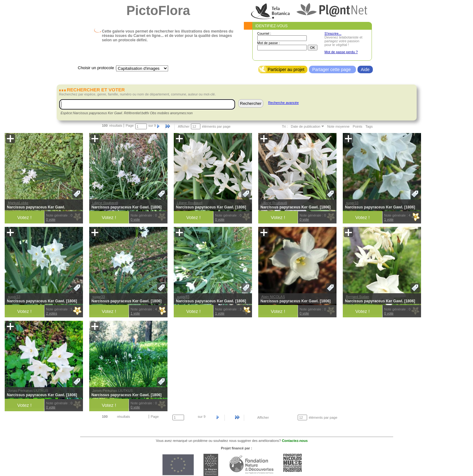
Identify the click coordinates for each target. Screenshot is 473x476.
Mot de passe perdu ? (341, 52)
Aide (365, 69)
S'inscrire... (333, 33)
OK (313, 48)
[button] (10, 139)
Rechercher (251, 103)
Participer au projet (286, 69)
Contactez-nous (295, 441)
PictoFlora (158, 10)
